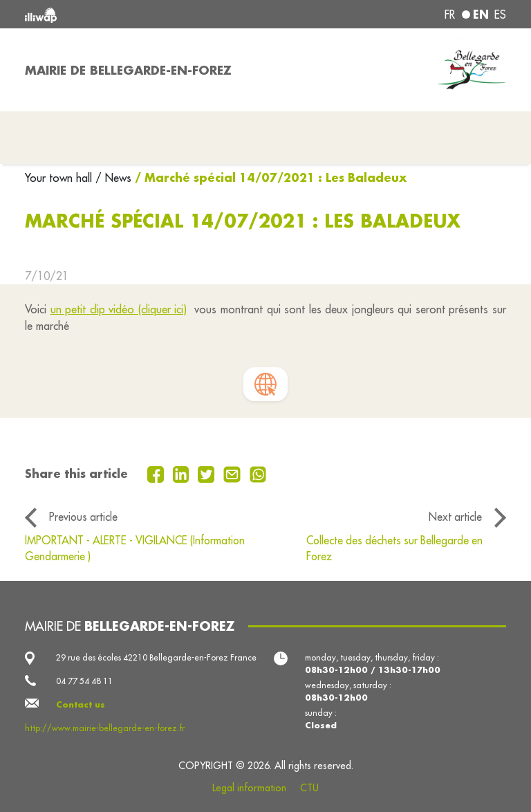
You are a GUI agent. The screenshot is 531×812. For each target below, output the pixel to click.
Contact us (81, 704)
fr (450, 15)
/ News (113, 178)
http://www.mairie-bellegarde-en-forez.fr (105, 728)
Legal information (249, 788)
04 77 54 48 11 (84, 681)
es (500, 15)
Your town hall (60, 178)
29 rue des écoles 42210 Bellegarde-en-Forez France (156, 657)
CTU (309, 788)
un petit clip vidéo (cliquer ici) (119, 309)
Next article (455, 517)
